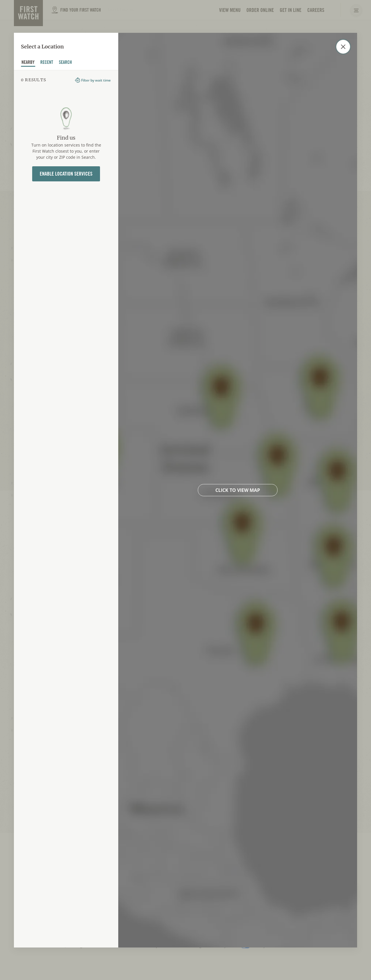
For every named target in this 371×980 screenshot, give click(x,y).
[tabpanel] (66, 508)
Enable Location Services (66, 174)
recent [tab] (47, 63)
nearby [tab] (28, 63)
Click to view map (238, 490)
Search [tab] (66, 63)
